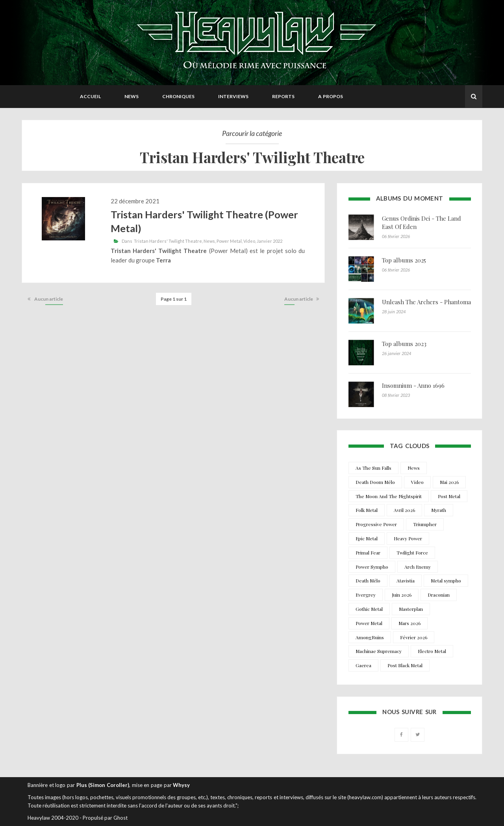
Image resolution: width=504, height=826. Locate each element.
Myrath (439, 510)
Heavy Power (408, 538)
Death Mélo (368, 580)
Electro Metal (432, 651)
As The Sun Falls (373, 468)
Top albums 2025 (404, 260)
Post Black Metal (405, 665)
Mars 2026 (409, 623)
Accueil (90, 96)
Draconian (439, 595)
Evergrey (366, 595)
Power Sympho (372, 567)
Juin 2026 (402, 595)
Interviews (233, 96)
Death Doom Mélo (375, 482)
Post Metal (449, 496)
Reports (283, 96)
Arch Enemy (418, 567)
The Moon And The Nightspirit (389, 496)
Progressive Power (376, 524)
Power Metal (229, 241)
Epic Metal (367, 538)
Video (249, 241)
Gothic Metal (369, 609)
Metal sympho (446, 580)
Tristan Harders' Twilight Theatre (168, 241)
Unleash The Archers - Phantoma (426, 302)
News (132, 96)
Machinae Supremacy (379, 651)
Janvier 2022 (270, 241)
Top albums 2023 (404, 344)
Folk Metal (367, 510)
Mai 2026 (449, 482)
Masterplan (411, 609)
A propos (331, 96)
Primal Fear (368, 553)
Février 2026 (414, 637)
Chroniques (178, 96)
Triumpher (425, 524)
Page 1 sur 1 (174, 299)
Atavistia (406, 580)
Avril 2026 (404, 510)
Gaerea (363, 665)
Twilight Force (412, 553)
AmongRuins (370, 637)
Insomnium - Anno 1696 (413, 385)
